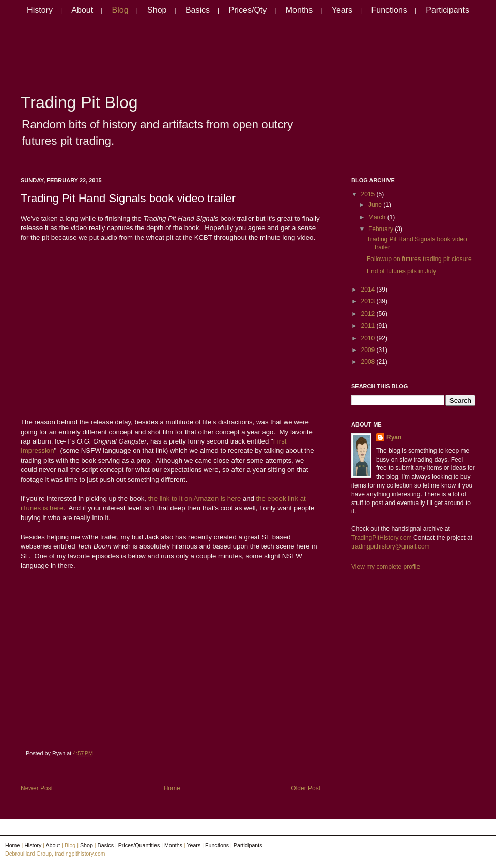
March (378, 217)
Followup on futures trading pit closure (419, 259)
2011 (369, 326)
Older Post (306, 788)
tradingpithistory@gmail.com (391, 546)
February (382, 229)
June (376, 205)
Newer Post (37, 788)
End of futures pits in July (401, 271)
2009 (369, 350)
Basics (198, 10)
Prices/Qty (248, 10)
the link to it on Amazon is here (195, 499)
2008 (369, 362)
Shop (157, 10)
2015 (369, 194)
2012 (369, 314)
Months (299, 10)
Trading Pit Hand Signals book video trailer (128, 198)
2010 (369, 338)
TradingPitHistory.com (382, 538)
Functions (389, 10)
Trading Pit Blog (79, 102)
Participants (447, 10)
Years (342, 10)
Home (172, 788)
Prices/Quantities (139, 845)
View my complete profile (386, 567)
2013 (369, 301)
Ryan (394, 437)
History (40, 10)
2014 (369, 290)
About (82, 10)
